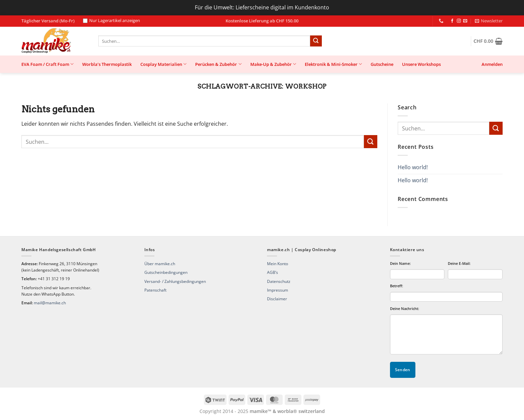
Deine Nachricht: (405, 308)
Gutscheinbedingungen (166, 272)
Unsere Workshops (421, 64)
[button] (489, 21)
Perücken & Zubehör (218, 64)
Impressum (278, 290)
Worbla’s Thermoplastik (107, 64)
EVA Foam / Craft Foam (47, 64)
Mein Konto (278, 264)
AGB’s (273, 272)
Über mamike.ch (160, 264)
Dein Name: (400, 263)
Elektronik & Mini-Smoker (333, 64)
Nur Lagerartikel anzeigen (111, 21)
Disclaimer (277, 299)
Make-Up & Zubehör (273, 64)
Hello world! (413, 167)
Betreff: (397, 286)
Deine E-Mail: (459, 263)
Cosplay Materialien (163, 64)
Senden (403, 370)
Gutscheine (382, 64)
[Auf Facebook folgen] (452, 21)
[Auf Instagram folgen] (459, 21)
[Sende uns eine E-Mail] (465, 21)
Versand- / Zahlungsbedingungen (175, 281)
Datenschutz (279, 281)
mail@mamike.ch (50, 303)
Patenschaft (155, 290)
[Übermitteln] (316, 41)
